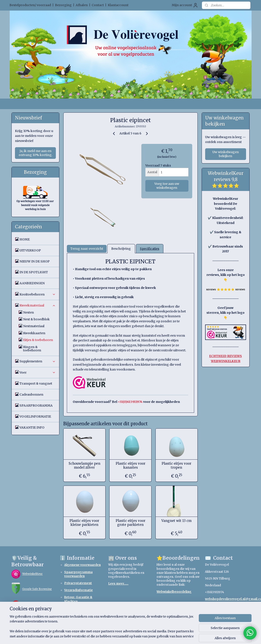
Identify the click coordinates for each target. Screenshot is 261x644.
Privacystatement (78, 583)
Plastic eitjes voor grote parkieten (130, 523)
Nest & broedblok (36, 319)
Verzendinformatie (78, 590)
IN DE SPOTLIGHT (34, 272)
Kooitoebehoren (38, 294)
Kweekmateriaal (38, 305)
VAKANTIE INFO (32, 427)
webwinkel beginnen (142, 636)
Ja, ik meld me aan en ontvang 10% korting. (36, 153)
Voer (38, 372)
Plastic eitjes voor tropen (176, 466)
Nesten (28, 312)
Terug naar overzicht (87, 249)
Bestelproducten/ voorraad (30, 5)
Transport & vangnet (36, 383)
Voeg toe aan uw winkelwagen (167, 186)
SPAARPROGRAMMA (36, 405)
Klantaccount (118, 5)
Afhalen (82, 5)
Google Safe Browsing (37, 589)
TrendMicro (30, 604)
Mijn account (185, 5)
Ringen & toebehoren (32, 349)
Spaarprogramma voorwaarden (78, 574)
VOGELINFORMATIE (35, 416)
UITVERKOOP (30, 250)
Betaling (71, 616)
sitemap (116, 636)
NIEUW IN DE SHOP (35, 261)
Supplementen (38, 361)
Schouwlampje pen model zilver (84, 466)
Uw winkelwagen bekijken (226, 154)
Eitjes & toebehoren (38, 340)
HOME (25, 239)
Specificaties (150, 249)
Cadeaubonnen (31, 394)
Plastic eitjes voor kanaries (130, 466)
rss (125, 636)
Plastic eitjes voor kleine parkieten (84, 523)
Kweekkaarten (34, 333)
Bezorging (63, 5)
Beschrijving (121, 249)
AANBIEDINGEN (32, 283)
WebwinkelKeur (32, 574)
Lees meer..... (118, 584)
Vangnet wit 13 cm (176, 521)
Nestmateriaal (34, 326)
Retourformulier (77, 608)
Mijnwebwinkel (182, 636)
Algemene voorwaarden (82, 565)
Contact (98, 5)
